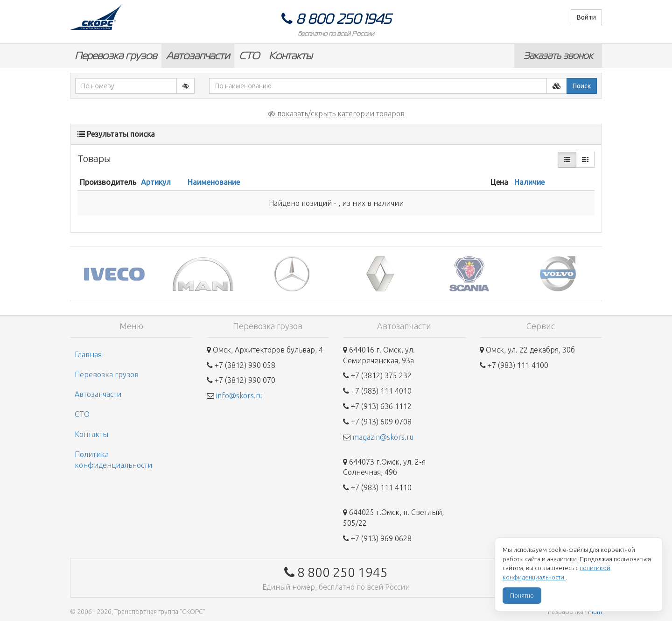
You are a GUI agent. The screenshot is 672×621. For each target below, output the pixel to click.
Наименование (214, 182)
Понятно (522, 595)
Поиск (582, 86)
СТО (249, 56)
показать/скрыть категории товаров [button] (336, 113)
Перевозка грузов (116, 56)
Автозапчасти (198, 56)
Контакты (290, 56)
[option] (114, 274)
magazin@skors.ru (383, 437)
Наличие (529, 182)
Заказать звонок (558, 56)
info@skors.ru (239, 395)
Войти (586, 17)
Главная (88, 354)
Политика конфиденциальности (113, 460)
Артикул (156, 182)
